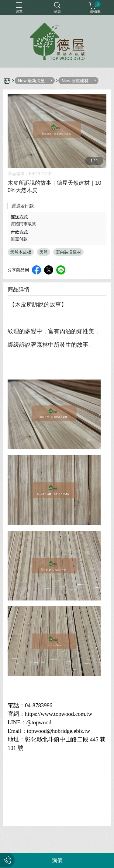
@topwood (39, 722)
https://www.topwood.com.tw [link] (59, 714)
